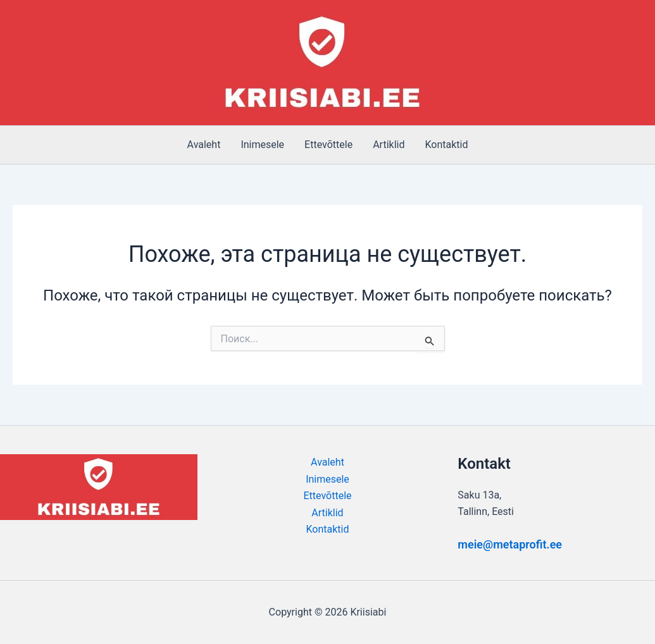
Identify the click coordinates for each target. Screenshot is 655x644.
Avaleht (204, 145)
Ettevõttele (328, 145)
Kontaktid (446, 145)
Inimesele (262, 145)
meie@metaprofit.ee (510, 544)
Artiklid (389, 145)
